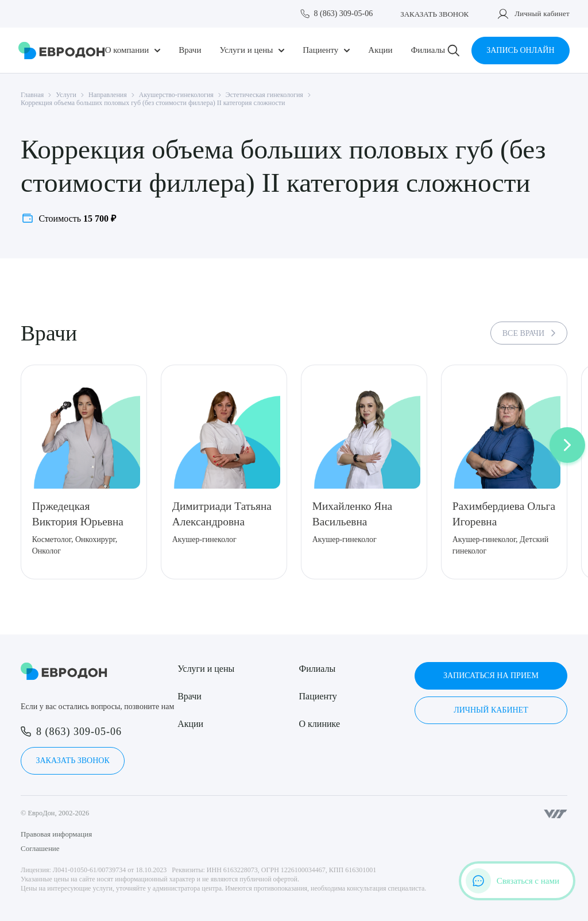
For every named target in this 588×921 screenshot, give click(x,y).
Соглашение (40, 848)
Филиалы (428, 50)
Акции (380, 50)
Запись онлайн (520, 50)
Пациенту (320, 50)
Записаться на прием (491, 676)
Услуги (66, 95)
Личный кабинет (542, 13)
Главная (32, 95)
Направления (108, 95)
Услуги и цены (246, 50)
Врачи (190, 50)
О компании (127, 50)
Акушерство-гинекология (176, 95)
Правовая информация (56, 834)
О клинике (320, 724)
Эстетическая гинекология (264, 95)
